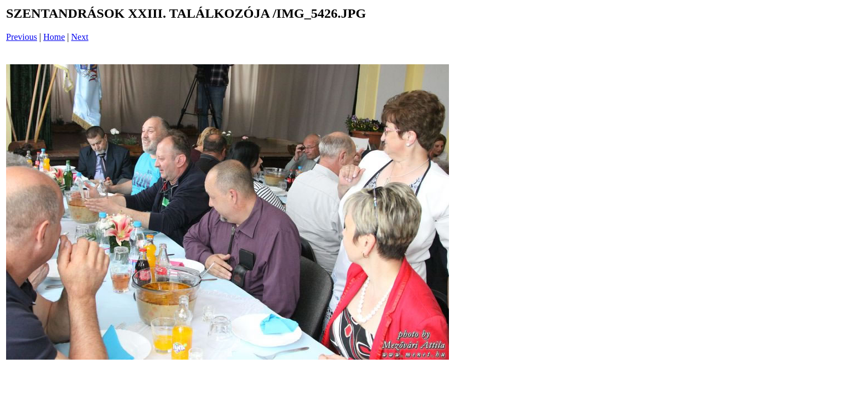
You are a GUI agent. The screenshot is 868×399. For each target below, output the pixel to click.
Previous (22, 37)
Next (80, 37)
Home (54, 37)
